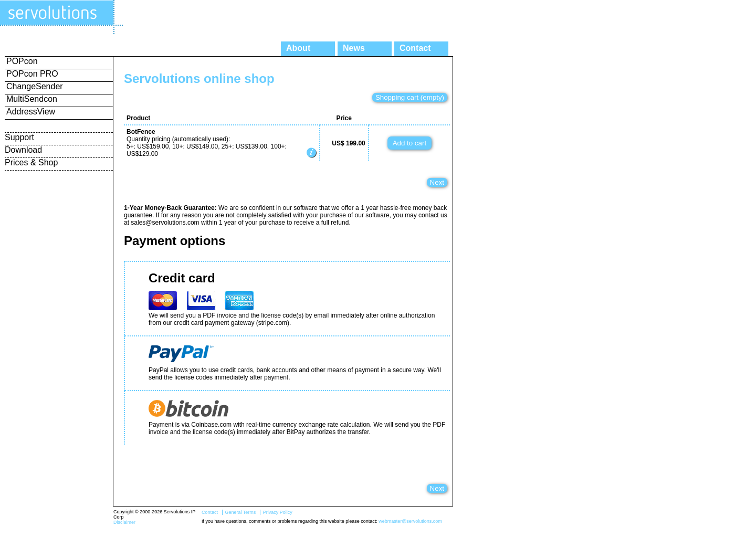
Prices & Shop (31, 162)
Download (23, 150)
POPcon (22, 61)
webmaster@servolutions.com (410, 521)
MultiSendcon (32, 99)
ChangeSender (35, 86)
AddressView (31, 112)
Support (19, 137)
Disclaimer (124, 522)
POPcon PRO (32, 74)
